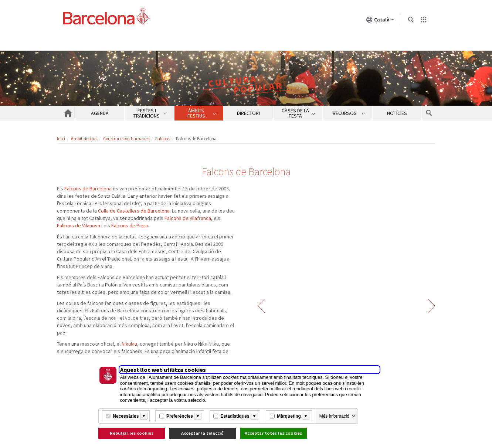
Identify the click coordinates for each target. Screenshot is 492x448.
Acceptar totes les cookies (273, 433)
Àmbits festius (84, 138)
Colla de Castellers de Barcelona (134, 211)
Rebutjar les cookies (132, 433)
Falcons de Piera (130, 225)
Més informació (334, 416)
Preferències (180, 416)
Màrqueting (289, 416)
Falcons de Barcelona (88, 189)
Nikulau (129, 344)
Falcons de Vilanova (79, 225)
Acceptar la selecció (202, 433)
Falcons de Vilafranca (188, 218)
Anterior (261, 306)
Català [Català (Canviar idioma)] (380, 21)
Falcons (163, 138)
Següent (432, 306)
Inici (61, 138)
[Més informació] (144, 416)
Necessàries (126, 416)
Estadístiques (235, 416)
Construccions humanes (126, 138)
